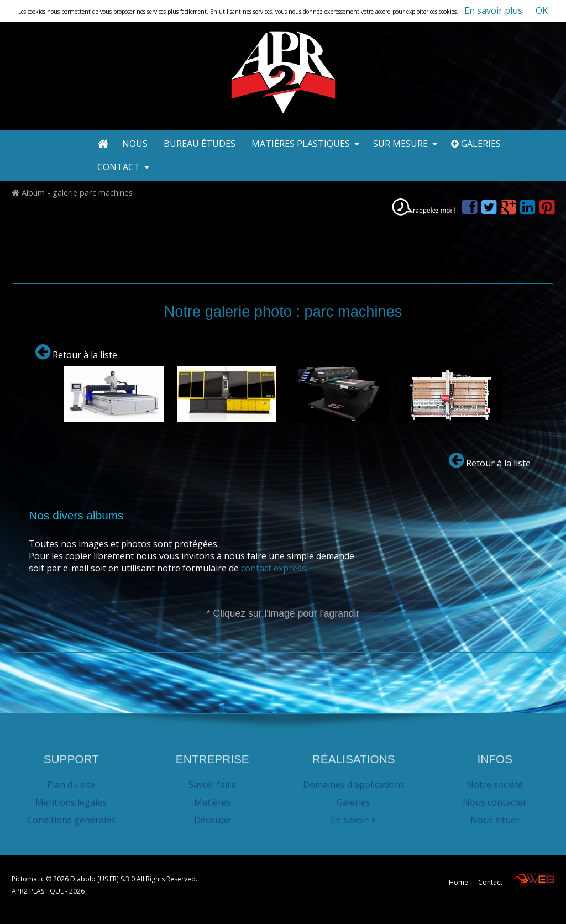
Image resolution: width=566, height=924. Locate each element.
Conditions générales (71, 816)
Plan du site (71, 781)
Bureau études (201, 144)
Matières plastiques (305, 144)
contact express (274, 568)
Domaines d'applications (354, 781)
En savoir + (353, 816)
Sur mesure (405, 144)
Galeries (476, 144)
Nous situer (495, 816)
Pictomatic (29, 879)
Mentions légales (71, 799)
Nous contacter (495, 799)
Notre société (495, 781)
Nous (136, 144)
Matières (213, 799)
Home (458, 882)
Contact (123, 167)
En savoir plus (493, 11)
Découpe (213, 816)
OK (542, 11)
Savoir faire (212, 781)
